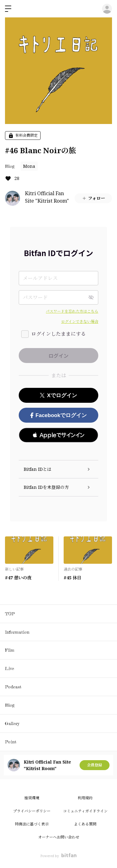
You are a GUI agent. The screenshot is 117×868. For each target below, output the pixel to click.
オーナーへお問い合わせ (59, 837)
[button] (58, 435)
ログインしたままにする (58, 334)
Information (17, 632)
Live (10, 668)
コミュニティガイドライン (85, 811)
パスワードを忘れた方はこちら (72, 311)
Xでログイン (58, 395)
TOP (10, 614)
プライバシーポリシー (32, 811)
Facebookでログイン (58, 415)
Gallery (12, 723)
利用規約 (85, 798)
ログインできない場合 (80, 321)
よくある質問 (85, 824)
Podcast (13, 687)
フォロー (93, 198)
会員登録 (95, 765)
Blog (10, 166)
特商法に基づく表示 (32, 824)
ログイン (107, 9)
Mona (29, 166)
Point (11, 742)
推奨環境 (32, 798)
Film (10, 650)
